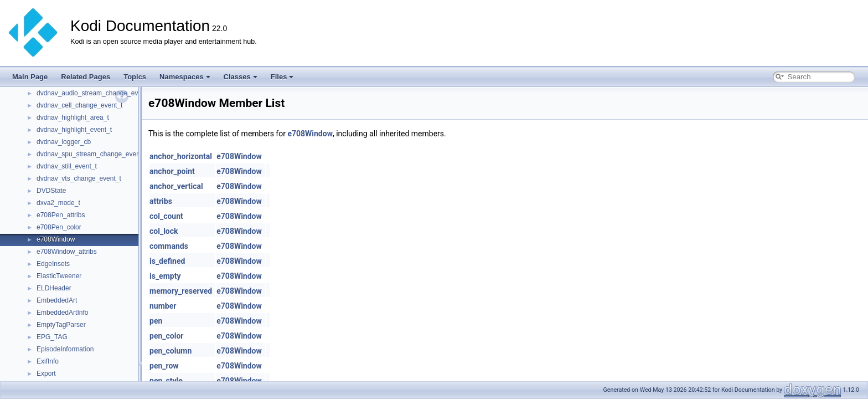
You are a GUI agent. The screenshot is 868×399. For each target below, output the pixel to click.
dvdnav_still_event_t (67, 166)
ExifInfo (48, 361)
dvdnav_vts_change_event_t (79, 178)
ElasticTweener (59, 276)
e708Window (56, 239)
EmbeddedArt (57, 300)
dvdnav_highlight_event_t (74, 130)
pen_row (164, 366)
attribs (161, 201)
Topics (135, 77)
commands (169, 246)
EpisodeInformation (65, 349)
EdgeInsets (53, 264)
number (163, 306)
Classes (241, 77)
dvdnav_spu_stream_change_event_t (92, 154)
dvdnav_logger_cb (64, 142)
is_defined (167, 261)
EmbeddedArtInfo (62, 313)
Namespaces (185, 77)
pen (156, 321)
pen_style (166, 381)
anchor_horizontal (181, 156)
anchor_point (172, 171)
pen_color (166, 336)
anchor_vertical (176, 186)
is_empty (165, 276)
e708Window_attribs (67, 252)
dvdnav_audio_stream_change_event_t (95, 93)
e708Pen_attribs (61, 215)
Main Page (30, 77)
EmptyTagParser (61, 325)
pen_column (170, 351)
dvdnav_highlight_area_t (73, 117)
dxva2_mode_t (58, 203)
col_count (166, 216)
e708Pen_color (59, 227)
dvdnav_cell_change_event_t (79, 105)
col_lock (164, 231)
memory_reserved (181, 291)
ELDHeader (54, 288)
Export (46, 374)
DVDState (51, 191)
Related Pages (86, 77)
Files (282, 77)
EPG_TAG (52, 337)
